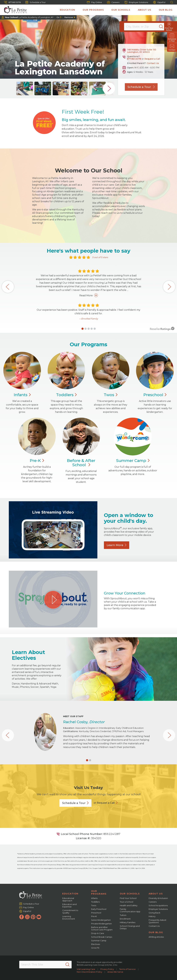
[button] (83, 329)
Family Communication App (130, 910)
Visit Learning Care (86, 969)
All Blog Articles (156, 937)
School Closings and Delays (130, 927)
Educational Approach (68, 899)
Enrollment (125, 919)
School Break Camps (102, 937)
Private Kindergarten (101, 924)
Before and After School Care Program (102, 928)
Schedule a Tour (35, 2)
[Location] (146, 27)
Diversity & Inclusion (158, 898)
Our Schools (121, 10)
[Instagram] (27, 917)
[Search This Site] (45, 965)
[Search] (164, 27)
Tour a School (126, 902)
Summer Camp (99, 941)
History (152, 916)
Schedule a (75, 803)
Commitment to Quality (70, 911)
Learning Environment (69, 918)
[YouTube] (39, 917)
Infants (94, 898)
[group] (25, 88)
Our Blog (166, 10)
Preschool (96, 913)
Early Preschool (99, 909)
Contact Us (153, 63)
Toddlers (95, 902)
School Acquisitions (158, 905)
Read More (89, 295)
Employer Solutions (136, 2)
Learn (117, 545)
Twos (94, 905)
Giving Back (154, 913)
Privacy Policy (107, 969)
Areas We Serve (115, 972)
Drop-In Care (98, 933)
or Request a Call (104, 803)
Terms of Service (127, 969)
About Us (145, 10)
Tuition (123, 915)
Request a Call (152, 59)
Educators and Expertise (69, 905)
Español (159, 2)
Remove (69, 17)
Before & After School (81, 463)
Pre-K (94, 916)
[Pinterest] (33, 917)
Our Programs (93, 10)
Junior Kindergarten (101, 920)
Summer (133, 461)
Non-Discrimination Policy (89, 972)
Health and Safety (129, 905)
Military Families (128, 922)
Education (68, 10)
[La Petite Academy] (14, 10)
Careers (113, 2)
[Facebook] (22, 917)
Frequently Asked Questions (157, 921)
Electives (96, 944)
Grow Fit (95, 948)
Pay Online (94, 2)
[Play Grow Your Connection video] (53, 600)
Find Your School (128, 898)
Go (58, 17)
